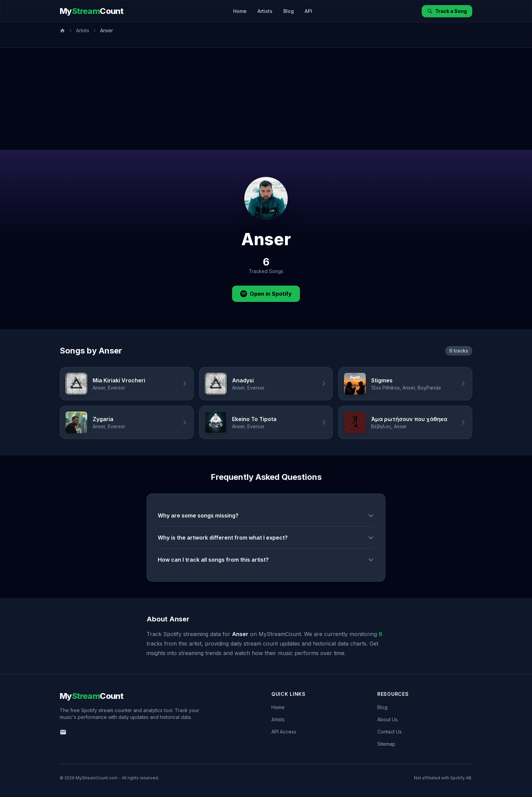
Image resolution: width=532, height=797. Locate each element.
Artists (265, 11)
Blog (289, 11)
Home (240, 11)
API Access (284, 732)
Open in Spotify (266, 294)
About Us (387, 719)
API (308, 11)
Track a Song (447, 11)
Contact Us (389, 732)
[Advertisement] (266, 99)
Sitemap (386, 744)
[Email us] (63, 732)
